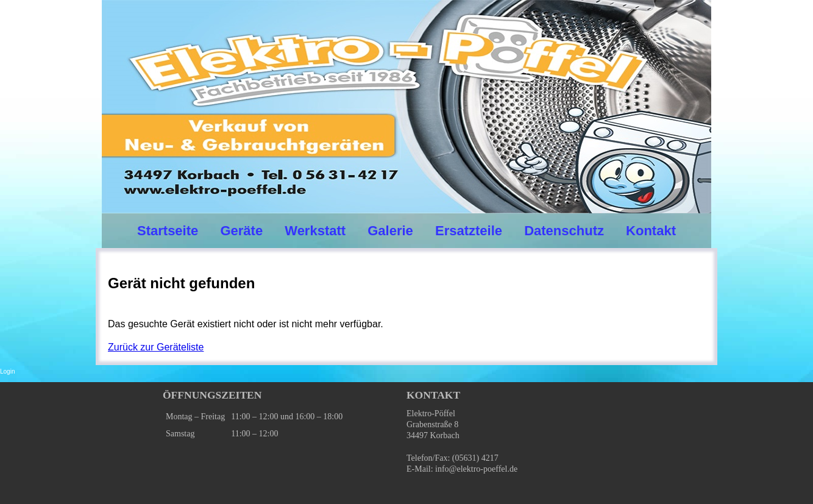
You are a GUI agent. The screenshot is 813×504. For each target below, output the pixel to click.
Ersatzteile (469, 231)
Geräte (241, 231)
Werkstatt (315, 231)
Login (7, 371)
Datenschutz (564, 231)
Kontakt (651, 231)
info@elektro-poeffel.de (476, 469)
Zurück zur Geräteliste (156, 347)
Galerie (390, 231)
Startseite (168, 231)
